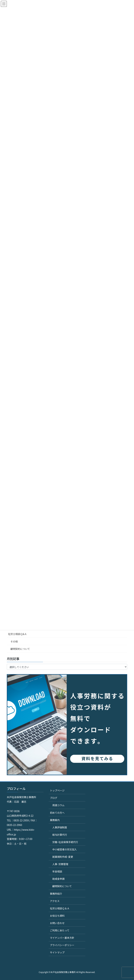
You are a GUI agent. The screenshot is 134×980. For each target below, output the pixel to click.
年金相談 (57, 871)
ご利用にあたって (60, 930)
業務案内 (55, 820)
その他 (14, 641)
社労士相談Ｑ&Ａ (17, 634)
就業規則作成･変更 (63, 857)
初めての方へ (57, 813)
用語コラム (58, 805)
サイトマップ (57, 952)
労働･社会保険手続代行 (65, 842)
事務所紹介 (56, 894)
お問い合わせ (57, 923)
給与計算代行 (60, 835)
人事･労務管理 (60, 864)
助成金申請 (58, 879)
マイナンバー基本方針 (62, 938)
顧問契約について (20, 649)
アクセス (55, 901)
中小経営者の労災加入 (65, 849)
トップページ (57, 790)
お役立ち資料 (57, 916)
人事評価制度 (60, 827)
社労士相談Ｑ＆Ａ (60, 908)
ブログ (54, 798)
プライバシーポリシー (62, 945)
